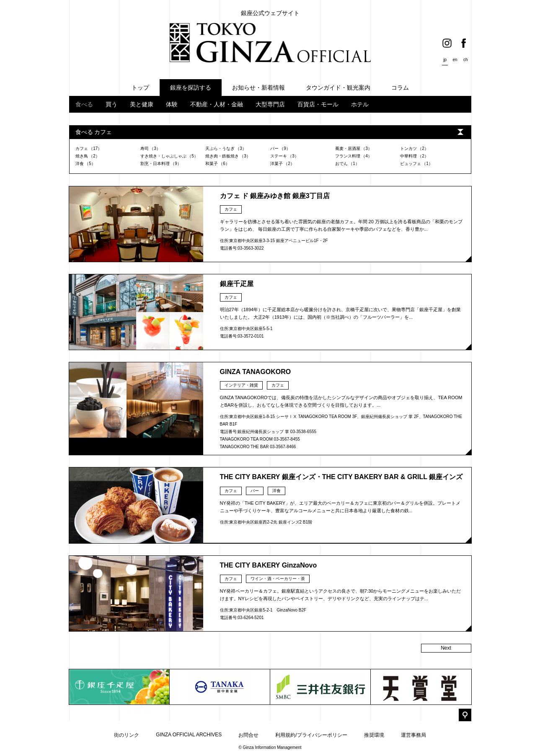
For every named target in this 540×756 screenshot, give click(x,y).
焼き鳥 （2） (88, 156)
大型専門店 (270, 104)
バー (255, 491)
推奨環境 (374, 735)
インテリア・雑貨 (241, 385)
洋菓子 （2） (282, 164)
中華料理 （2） (414, 156)
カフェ (231, 209)
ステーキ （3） (284, 156)
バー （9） (280, 148)
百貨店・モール (318, 104)
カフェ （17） (89, 148)
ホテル (360, 104)
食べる (84, 104)
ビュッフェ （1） (416, 164)
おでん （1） (347, 164)
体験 (172, 104)
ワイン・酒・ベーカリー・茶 (278, 579)
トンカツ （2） (414, 148)
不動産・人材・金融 (217, 104)
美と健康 (142, 104)
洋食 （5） (85, 164)
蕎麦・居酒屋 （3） (354, 148)
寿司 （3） (150, 148)
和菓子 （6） (217, 164)
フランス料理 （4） (354, 156)
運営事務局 (413, 735)
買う (111, 104)
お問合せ (248, 735)
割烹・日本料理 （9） (161, 164)
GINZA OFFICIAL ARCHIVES (189, 735)
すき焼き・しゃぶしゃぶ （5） (169, 156)
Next (446, 648)
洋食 (276, 491)
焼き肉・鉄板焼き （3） (228, 156)
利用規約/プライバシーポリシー (311, 735)
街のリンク (127, 735)
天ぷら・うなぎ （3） (226, 148)
